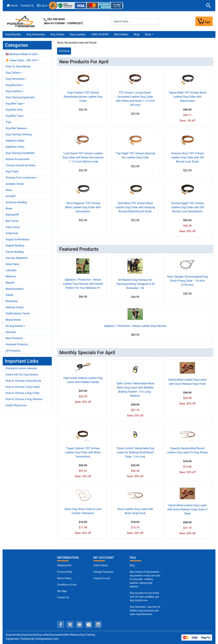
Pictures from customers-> (22, 178)
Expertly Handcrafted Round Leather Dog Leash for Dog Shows (187, 450)
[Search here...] (136, 21)
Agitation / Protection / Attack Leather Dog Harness (135, 326)
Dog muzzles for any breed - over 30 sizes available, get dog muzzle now (145, 597)
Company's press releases (21, 368)
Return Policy (64, 578)
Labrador (11, 270)
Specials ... (12, 332)
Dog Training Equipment (20, 97)
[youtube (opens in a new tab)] (89, 625)
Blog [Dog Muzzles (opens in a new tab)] (132, 565)
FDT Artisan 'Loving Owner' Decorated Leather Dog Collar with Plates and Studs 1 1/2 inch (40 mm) (135, 99)
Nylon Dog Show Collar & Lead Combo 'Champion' (83, 511)
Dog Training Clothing (19, 134)
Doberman (12, 233)
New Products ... (16, 338)
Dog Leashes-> (15, 91)
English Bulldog (15, 246)
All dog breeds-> (15, 326)
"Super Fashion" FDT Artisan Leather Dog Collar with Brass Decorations (83, 452)
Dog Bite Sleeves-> (17, 128)
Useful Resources (16, 405)
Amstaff (11, 196)
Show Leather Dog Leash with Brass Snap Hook (135, 511)
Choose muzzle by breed (20, 165)
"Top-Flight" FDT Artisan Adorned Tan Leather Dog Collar (135, 155)
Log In (42, 6)
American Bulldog (16, 202)
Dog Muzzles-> (15, 85)
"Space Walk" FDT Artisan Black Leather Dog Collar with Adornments (187, 97)
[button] (208, 6)
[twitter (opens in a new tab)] (70, 625)
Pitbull (9, 295)
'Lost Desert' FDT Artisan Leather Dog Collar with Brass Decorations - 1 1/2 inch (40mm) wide (83, 157)
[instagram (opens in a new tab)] (98, 625)
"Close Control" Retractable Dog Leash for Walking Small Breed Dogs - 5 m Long (135, 452)
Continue (64, 51)
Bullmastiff (12, 215)
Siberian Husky (15, 307)
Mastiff (10, 283)
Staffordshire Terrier (18, 313)
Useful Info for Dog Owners (22, 375)
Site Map (62, 591)
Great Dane (12, 264)
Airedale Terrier (15, 184)
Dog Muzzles (13, 34)
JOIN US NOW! (100, 34)
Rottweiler (12, 301)
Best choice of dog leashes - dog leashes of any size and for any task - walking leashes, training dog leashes (145, 579)
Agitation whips (15, 141)
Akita (9, 190)
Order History (101, 565)
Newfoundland (14, 289)
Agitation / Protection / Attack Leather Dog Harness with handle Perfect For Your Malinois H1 (83, 284)
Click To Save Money (18, 66)
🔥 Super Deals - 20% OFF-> (22, 60)
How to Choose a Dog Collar (22, 393)
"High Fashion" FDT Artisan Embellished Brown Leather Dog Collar (83, 97)
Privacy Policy (65, 572)
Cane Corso (13, 227)
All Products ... (14, 351)
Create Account (102, 578)
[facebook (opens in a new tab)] (61, 625)
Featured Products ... (18, 344)
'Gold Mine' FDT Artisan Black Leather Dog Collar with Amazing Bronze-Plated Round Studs (135, 207)
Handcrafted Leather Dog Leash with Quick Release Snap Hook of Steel (187, 509)
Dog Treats (12, 171)
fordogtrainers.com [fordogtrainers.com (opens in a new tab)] (47, 639)
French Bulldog (15, 252)
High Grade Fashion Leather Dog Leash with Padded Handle (83, 380)
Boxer (9, 208)
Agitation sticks (15, 147)
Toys (9, 122)
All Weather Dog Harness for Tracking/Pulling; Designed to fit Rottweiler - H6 (135, 284)
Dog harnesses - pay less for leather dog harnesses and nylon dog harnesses (145, 611)
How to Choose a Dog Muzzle (23, 381)
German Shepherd (17, 258)
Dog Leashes (78, 34)
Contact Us (27, 6)
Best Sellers (121, 34)
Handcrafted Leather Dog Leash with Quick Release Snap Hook (187, 382)
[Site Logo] (21, 21)
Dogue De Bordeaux (18, 239)
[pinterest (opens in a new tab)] (79, 625)
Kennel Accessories (18, 159)
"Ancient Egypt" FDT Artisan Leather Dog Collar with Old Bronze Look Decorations (187, 207)
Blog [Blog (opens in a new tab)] (137, 34)
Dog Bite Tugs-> (15, 104)
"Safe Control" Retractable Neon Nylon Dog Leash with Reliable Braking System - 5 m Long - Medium (135, 390)
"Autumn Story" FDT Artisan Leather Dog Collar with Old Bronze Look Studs (187, 157)
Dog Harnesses (36, 34)
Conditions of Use (67, 585)
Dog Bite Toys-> (15, 116)
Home (12, 6)
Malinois (11, 276)
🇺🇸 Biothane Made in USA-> (22, 54)
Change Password (103, 572)
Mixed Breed (13, 320)
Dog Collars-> (14, 73)
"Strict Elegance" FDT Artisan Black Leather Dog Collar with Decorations (83, 207)
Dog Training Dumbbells (20, 153)
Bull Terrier (12, 221)
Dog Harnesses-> (16, 79)
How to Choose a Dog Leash (23, 387)
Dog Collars (57, 34)
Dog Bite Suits (14, 110)
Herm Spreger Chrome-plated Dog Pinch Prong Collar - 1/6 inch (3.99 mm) (187, 281)
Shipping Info (64, 565)
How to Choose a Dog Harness (24, 399)
